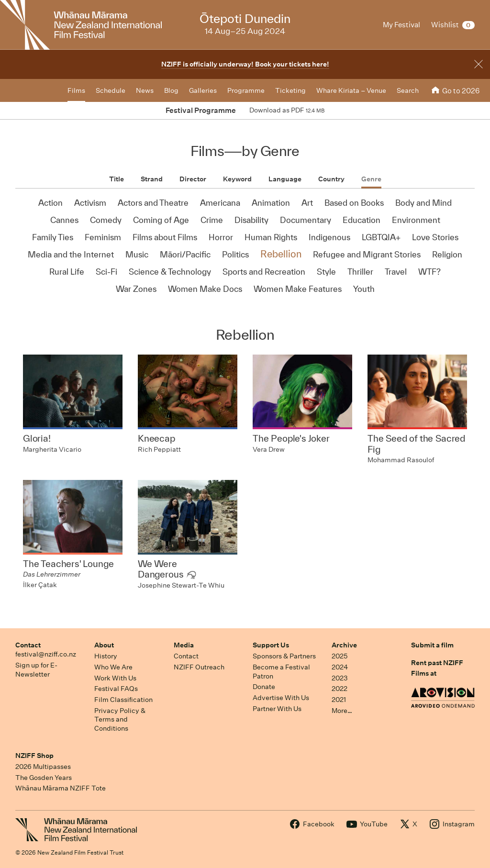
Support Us (271, 645)
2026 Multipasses (43, 767)
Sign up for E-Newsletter (36, 670)
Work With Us (115, 678)
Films (76, 90)
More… (342, 711)
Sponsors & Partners (284, 656)
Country (331, 179)
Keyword (237, 179)
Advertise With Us (281, 698)
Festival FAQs (116, 689)
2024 (340, 667)
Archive (344, 645)
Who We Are (113, 667)
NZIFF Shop (34, 756)
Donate (264, 687)
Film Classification (123, 700)
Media (184, 645)
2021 (339, 700)
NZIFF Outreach (199, 667)
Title (117, 179)
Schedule (111, 90)
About (104, 645)
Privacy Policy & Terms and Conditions (120, 719)
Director (193, 179)
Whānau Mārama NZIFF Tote (61, 788)
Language (285, 179)
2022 (340, 689)
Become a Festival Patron (281, 672)
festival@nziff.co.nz (46, 654)
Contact (28, 645)
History (106, 656)
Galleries (203, 90)
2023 (340, 678)
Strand (152, 179)
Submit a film (432, 645)
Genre (371, 179)
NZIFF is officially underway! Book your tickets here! (245, 64)
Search (408, 90)
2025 (340, 656)
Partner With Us (277, 709)
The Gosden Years (44, 778)
